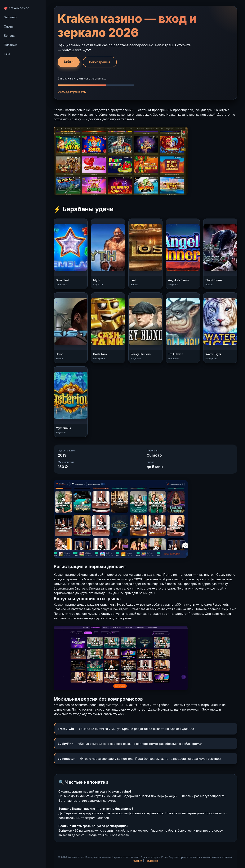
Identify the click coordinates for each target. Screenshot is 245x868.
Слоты (9, 26)
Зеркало (10, 17)
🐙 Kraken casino (17, 8)
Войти (69, 62)
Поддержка (151, 861)
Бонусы (10, 36)
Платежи (11, 45)
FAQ (7, 54)
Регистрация (100, 62)
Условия (138, 861)
